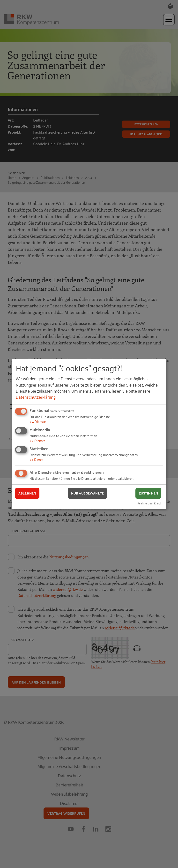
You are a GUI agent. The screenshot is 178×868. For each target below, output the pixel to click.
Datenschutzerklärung (36, 397)
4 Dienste (38, 421)
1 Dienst (37, 460)
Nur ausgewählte (87, 493)
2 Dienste (37, 440)
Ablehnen (27, 493)
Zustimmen (148, 493)
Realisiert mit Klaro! (149, 503)
